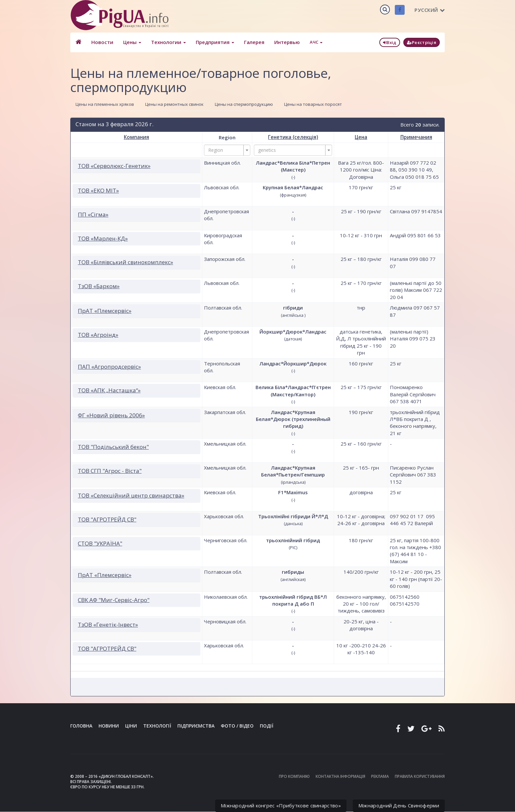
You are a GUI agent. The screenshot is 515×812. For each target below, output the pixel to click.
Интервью (287, 42)
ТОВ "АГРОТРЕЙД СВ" (107, 519)
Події (267, 726)
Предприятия (215, 42)
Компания (136, 137)
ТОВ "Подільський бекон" (113, 447)
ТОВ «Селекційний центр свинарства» (131, 495)
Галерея (254, 42)
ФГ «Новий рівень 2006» (111, 415)
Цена (361, 137)
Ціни (131, 726)
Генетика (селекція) (293, 137)
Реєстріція (422, 42)
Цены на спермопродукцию (244, 104)
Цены (132, 42)
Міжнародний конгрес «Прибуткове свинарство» (281, 805)
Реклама (380, 776)
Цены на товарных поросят (313, 104)
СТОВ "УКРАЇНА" (100, 543)
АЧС (316, 42)
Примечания (416, 137)
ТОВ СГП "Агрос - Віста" (110, 471)
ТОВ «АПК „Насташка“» (109, 390)
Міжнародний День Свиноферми (399, 805)
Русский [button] (430, 10)
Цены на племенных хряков (105, 104)
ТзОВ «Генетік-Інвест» (108, 624)
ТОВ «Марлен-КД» (103, 238)
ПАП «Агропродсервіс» (109, 366)
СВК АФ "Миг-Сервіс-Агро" (114, 600)
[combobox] (227, 150)
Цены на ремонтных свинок (174, 104)
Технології (157, 726)
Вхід (390, 42)
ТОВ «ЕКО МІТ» (98, 190)
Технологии (168, 42)
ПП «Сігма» (93, 214)
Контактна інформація (340, 776)
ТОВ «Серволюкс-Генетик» (114, 166)
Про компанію (294, 776)
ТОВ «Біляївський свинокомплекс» (125, 262)
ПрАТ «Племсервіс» (105, 311)
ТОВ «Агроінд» (98, 335)
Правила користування (420, 776)
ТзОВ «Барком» (99, 286)
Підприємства (196, 726)
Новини (109, 726)
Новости (102, 42)
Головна (81, 726)
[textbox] (225, 150)
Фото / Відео (237, 726)
